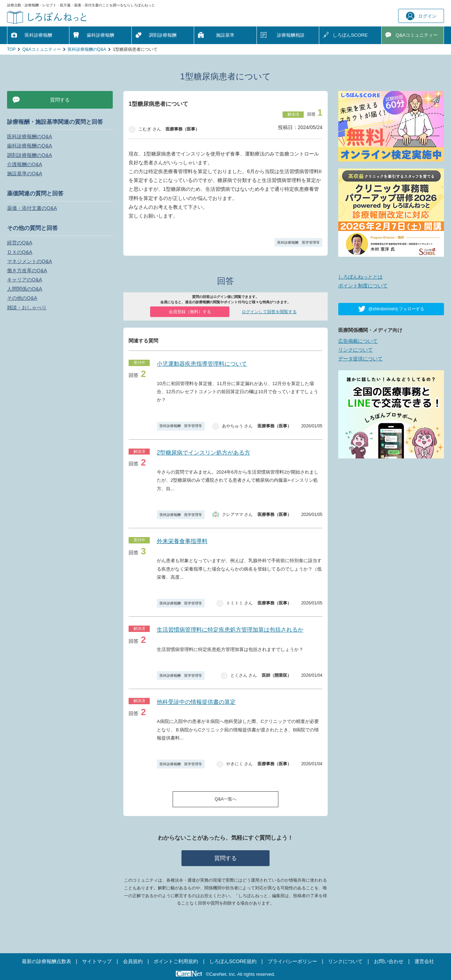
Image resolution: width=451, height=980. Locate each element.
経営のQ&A (20, 243)
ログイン (421, 16)
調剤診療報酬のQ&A (30, 155)
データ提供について (360, 359)
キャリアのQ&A (25, 280)
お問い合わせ (389, 961)
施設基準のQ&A (25, 174)
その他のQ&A (22, 298)
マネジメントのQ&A (30, 261)
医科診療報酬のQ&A (87, 49)
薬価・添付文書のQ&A (32, 208)
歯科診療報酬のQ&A (30, 146)
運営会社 (424, 961)
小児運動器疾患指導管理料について (202, 364)
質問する (225, 858)
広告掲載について (358, 341)
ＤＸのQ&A (20, 252)
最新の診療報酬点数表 (47, 961)
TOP (11, 49)
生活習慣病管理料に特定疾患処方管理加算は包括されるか (230, 630)
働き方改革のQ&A (27, 270)
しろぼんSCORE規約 (233, 961)
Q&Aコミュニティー (41, 49)
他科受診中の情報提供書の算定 (196, 702)
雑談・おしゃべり (27, 308)
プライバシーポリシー (292, 961)
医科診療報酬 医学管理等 (298, 242)
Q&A (417, 35)
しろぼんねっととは (360, 277)
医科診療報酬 (38, 35)
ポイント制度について (363, 286)
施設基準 (225, 35)
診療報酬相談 (291, 35)
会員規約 (133, 961)
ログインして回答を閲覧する (269, 312)
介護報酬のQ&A (25, 164)
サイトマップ (97, 961)
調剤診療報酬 (163, 35)
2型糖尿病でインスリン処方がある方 (203, 453)
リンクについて (356, 350)
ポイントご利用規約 (176, 961)
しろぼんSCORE (350, 35)
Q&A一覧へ (225, 799)
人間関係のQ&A (25, 289)
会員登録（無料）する (190, 312)
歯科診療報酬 (100, 35)
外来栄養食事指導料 (182, 541)
